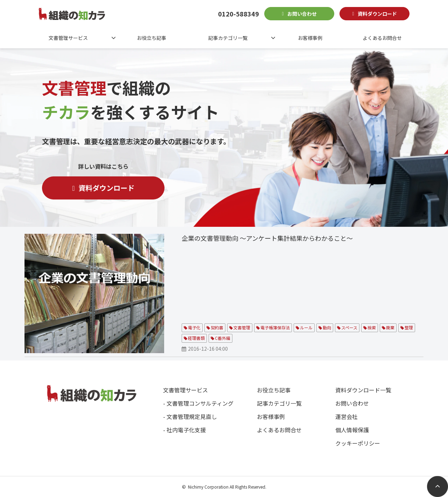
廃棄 (390, 327)
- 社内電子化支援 (184, 430)
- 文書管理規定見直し (190, 416)
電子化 (194, 327)
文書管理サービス (68, 38)
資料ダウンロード (377, 14)
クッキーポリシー (358, 443)
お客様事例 (310, 38)
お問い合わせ (302, 14)
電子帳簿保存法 (275, 327)
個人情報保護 (352, 430)
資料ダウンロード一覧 (363, 390)
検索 (372, 327)
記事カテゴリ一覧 (228, 38)
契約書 (217, 327)
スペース (349, 327)
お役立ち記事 (152, 38)
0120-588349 (239, 14)
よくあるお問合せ (382, 38)
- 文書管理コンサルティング (198, 403)
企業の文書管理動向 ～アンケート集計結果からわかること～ (267, 238)
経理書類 (196, 338)
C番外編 (223, 338)
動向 (327, 327)
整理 (409, 327)
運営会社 (346, 416)
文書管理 (242, 327)
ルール (306, 327)
